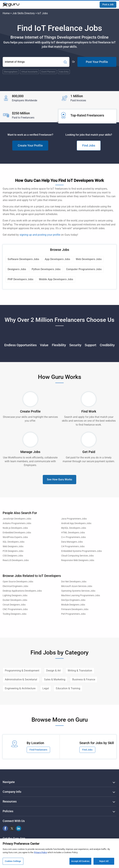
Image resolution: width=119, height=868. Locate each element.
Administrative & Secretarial (21, 679)
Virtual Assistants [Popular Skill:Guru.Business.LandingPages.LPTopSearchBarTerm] (30, 72)
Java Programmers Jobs (74, 519)
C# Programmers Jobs (73, 546)
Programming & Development (22, 671)
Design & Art (53, 671)
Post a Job (108, 4)
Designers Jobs (17, 269)
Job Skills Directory (24, 13)
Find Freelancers (38, 750)
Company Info (12, 792)
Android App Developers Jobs (76, 523)
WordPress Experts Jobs (15, 537)
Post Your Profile (97, 62)
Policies (8, 811)
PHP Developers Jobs (20, 279)
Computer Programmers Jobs (84, 269)
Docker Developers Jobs (15, 600)
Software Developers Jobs (23, 259)
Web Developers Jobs (89, 259)
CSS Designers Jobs (13, 556)
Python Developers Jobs (46, 269)
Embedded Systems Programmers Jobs (81, 551)
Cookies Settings (13, 861)
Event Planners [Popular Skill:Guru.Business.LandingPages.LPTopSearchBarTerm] (48, 72)
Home (6, 13)
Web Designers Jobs (13, 546)
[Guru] (11, 5)
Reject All (104, 861)
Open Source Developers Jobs (18, 582)
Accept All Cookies (80, 861)
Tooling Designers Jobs (15, 614)
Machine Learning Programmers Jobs (81, 595)
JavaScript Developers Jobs (17, 519)
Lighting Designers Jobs (15, 595)
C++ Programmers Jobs (73, 537)
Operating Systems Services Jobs (78, 591)
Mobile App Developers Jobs (56, 279)
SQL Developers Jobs (14, 542)
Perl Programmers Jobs (73, 614)
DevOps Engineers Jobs (73, 600)
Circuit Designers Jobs (14, 605)
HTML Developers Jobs (73, 533)
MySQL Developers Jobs (74, 528)
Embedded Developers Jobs (17, 533)
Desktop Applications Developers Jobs (22, 591)
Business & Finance (84, 679)
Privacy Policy (41, 852)
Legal (46, 688)
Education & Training (68, 688)
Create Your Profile (30, 145)
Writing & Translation (80, 671)
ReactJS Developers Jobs (16, 560)
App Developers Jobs (57, 259)
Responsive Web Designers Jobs (78, 560)
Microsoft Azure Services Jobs (77, 586)
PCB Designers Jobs (13, 551)
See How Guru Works (59, 479)
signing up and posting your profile (40, 235)
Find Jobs (89, 145)
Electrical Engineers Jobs (15, 586)
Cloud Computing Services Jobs (77, 556)
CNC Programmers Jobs (15, 609)
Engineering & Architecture (20, 688)
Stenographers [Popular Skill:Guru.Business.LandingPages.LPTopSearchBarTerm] (11, 72)
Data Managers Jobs (72, 542)
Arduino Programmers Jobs (17, 523)
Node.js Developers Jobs (15, 528)
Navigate (9, 782)
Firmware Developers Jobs (75, 609)
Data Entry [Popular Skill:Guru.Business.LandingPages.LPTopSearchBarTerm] (64, 72)
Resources (10, 801)
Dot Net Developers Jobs (74, 582)
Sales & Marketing (55, 679)
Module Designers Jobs (73, 605)
